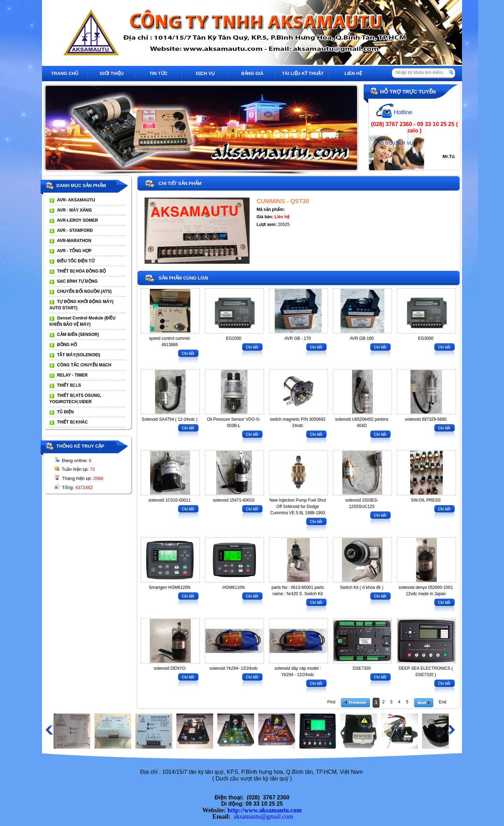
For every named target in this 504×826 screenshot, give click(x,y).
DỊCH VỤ (205, 73)
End (443, 702)
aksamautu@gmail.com (264, 817)
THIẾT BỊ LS (69, 385)
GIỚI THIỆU (112, 73)
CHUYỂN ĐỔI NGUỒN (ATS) (84, 291)
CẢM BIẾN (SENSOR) (78, 335)
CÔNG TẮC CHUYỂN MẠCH (84, 365)
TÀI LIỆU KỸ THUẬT (303, 73)
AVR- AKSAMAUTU (76, 200)
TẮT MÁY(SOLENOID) (79, 355)
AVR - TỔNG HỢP (74, 251)
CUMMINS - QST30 (283, 201)
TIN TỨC (159, 73)
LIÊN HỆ (353, 73)
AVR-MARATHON (74, 241)
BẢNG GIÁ (252, 73)
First (331, 702)
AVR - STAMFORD (75, 230)
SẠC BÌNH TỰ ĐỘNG (77, 281)
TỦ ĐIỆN (65, 412)
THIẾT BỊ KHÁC (72, 422)
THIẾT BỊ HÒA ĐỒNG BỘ (81, 271)
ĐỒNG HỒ (67, 345)
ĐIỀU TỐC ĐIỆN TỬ (76, 261)
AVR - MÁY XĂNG (75, 210)
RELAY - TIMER (72, 375)
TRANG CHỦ (65, 73)
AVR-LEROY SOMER (78, 220)
